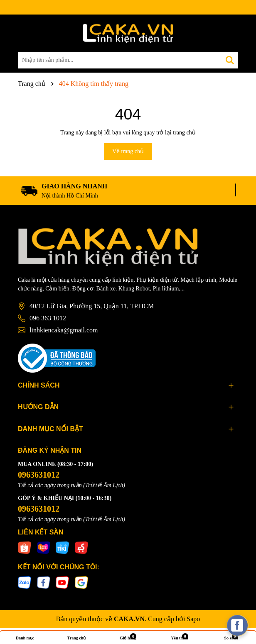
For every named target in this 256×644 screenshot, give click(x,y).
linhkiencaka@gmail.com (64, 330)
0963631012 (39, 475)
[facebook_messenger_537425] (237, 625)
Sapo (193, 619)
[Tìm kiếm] (230, 60)
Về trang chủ (128, 151)
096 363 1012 (48, 318)
